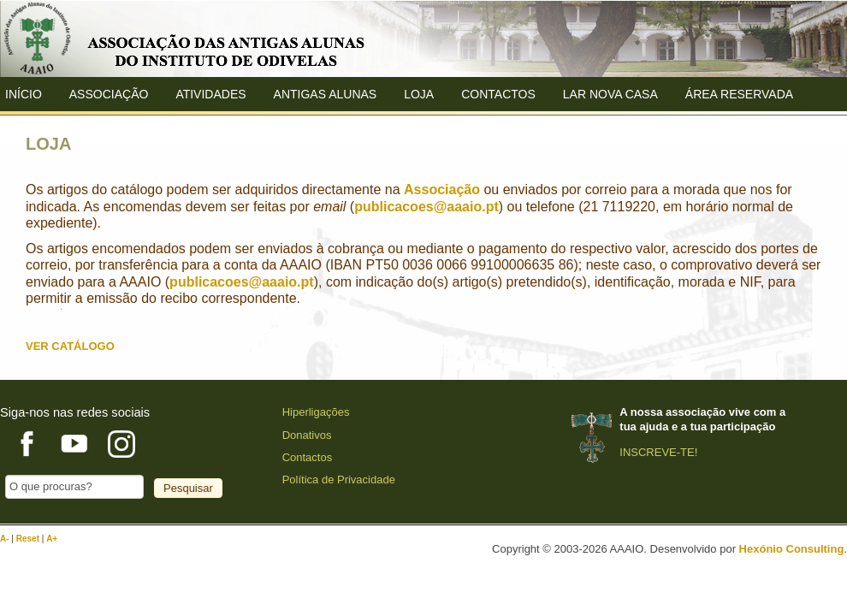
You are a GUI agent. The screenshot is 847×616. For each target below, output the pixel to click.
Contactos (498, 94)
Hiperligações (316, 412)
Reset (29, 539)
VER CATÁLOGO (70, 346)
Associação (442, 190)
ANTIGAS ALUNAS (326, 94)
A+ (52, 539)
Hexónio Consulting (792, 549)
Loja (419, 94)
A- (6, 539)
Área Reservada (739, 94)
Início (24, 94)
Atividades (210, 94)
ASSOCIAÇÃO (109, 94)
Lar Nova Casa (610, 94)
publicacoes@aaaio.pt (426, 207)
